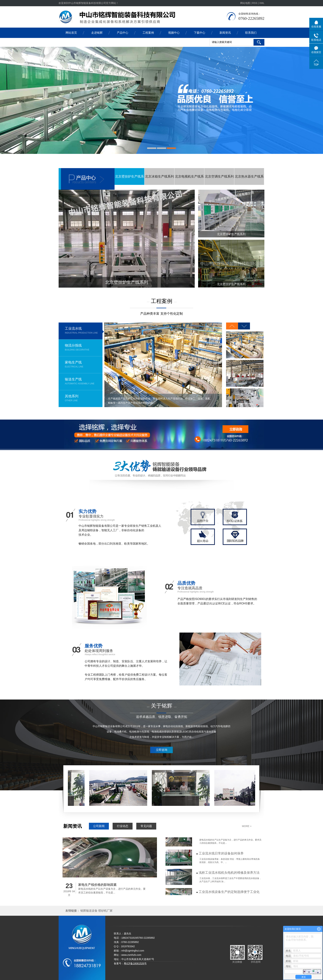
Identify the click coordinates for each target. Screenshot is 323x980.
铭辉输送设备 (89, 911)
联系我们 (251, 33)
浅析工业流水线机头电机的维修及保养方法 (229, 875)
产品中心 (123, 33)
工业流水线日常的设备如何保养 (221, 856)
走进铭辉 (97, 33)
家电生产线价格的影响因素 (97, 885)
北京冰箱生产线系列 (159, 176)
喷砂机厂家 (105, 911)
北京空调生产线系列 (219, 176)
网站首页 (71, 33)
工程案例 (148, 33)
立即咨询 (162, 750)
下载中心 (200, 33)
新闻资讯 (225, 33)
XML (262, 3)
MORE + (247, 826)
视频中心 (174, 33)
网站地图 (246, 3)
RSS (255, 3)
